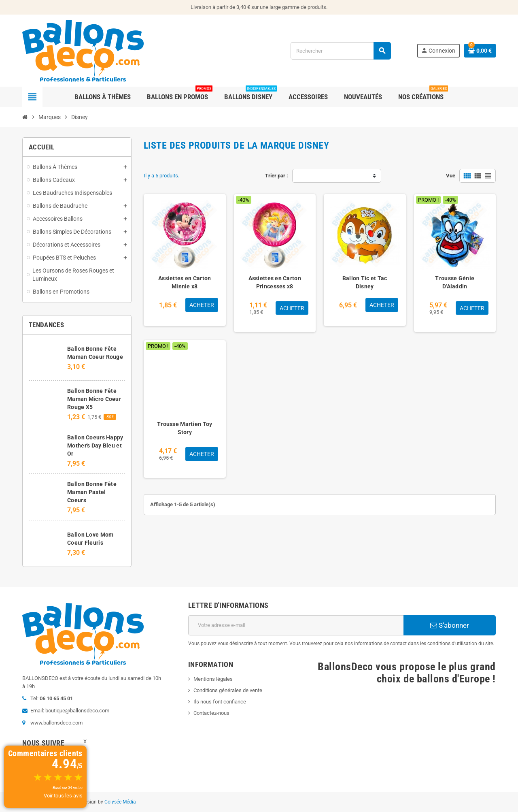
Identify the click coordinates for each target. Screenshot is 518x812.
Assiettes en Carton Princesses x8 (275, 282)
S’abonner (450, 625)
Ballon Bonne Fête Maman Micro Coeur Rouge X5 (94, 399)
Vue (451, 176)
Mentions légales (213, 679)
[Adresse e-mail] (296, 625)
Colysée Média (120, 802)
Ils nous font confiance (220, 702)
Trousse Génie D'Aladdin (455, 282)
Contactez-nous (211, 713)
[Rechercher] (341, 51)
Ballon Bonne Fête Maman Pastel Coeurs (92, 492)
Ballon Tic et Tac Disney (365, 282)
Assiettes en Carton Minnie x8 (185, 282)
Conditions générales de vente (228, 690)
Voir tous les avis (63, 796)
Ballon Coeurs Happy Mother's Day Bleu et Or (95, 445)
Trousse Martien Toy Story (185, 428)
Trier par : (277, 176)
